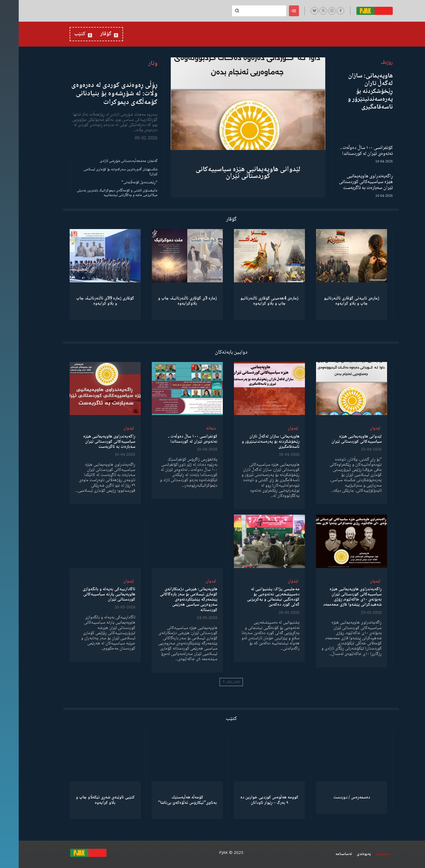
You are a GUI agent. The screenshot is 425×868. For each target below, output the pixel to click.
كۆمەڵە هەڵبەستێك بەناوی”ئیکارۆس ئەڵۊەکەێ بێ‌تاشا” (169, 800)
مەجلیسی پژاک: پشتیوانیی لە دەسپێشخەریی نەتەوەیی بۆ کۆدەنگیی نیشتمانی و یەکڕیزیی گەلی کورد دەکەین (255, 597)
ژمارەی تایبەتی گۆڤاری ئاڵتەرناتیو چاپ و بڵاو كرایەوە (333, 301)
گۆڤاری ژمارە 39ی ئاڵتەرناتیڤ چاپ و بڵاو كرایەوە (86, 301)
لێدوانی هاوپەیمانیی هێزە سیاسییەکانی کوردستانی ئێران (229, 173)
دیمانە (192, 428)
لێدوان (356, 428)
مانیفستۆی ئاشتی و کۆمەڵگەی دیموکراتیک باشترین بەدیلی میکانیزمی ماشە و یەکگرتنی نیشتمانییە (98, 193)
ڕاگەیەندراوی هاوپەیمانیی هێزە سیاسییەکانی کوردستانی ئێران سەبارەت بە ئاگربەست (347, 182)
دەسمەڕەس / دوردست (333, 797)
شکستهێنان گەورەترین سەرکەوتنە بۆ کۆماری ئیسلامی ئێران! (102, 172)
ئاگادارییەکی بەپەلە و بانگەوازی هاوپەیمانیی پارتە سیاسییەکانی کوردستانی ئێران (90, 594)
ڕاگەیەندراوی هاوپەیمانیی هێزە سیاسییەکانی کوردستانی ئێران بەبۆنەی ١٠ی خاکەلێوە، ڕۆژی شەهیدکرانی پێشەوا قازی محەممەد (334, 597)
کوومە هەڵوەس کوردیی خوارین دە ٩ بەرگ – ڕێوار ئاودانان (251, 800)
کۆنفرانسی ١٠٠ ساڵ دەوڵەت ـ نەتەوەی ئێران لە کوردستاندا (348, 151)
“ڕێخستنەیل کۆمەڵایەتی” (121, 182)
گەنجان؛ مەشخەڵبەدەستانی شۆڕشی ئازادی (110, 161)
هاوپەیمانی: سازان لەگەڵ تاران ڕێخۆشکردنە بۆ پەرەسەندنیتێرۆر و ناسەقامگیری (352, 92)
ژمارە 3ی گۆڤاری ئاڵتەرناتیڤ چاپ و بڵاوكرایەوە (169, 301)
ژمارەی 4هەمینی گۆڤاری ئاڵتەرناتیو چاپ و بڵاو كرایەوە (251, 301)
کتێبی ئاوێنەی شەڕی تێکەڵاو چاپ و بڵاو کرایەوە (87, 800)
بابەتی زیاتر (212, 682)
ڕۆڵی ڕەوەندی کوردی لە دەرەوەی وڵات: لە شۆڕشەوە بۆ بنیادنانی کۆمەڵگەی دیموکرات (96, 94)
